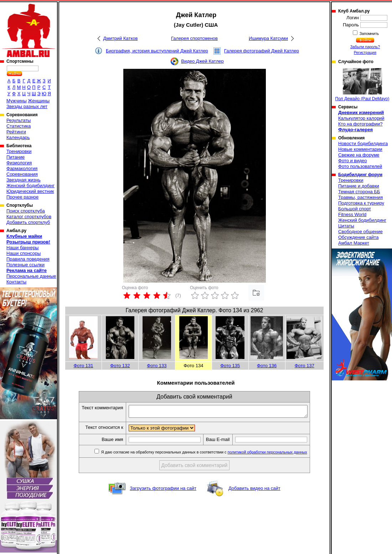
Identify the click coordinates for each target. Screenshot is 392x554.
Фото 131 (83, 366)
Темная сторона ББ (359, 192)
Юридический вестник (30, 191)
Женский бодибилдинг (30, 186)
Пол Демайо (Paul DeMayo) (362, 85)
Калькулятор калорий (361, 118)
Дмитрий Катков (121, 38)
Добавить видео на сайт (254, 490)
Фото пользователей (360, 166)
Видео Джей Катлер (202, 61)
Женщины (39, 101)
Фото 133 (157, 366)
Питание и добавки (359, 186)
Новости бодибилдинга (363, 143)
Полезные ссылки (25, 265)
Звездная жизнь (24, 180)
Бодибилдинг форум (360, 175)
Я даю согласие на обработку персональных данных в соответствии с (214, 454)
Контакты (16, 282)
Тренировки (19, 151)
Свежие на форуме (359, 155)
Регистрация (365, 52)
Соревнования (22, 174)
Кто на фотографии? (360, 124)
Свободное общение (360, 232)
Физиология (19, 163)
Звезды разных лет (27, 106)
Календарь (18, 137)
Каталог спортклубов (29, 217)
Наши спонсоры (24, 253)
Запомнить (369, 34)
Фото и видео (353, 161)
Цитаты (346, 226)
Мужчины (17, 101)
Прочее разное (22, 197)
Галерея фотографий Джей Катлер (262, 51)
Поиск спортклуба (26, 211)
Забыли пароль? (365, 47)
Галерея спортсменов (194, 38)
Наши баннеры (22, 248)
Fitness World (352, 214)
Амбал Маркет (354, 243)
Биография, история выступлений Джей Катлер (157, 51)
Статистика (19, 126)
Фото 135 (230, 366)
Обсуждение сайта (358, 237)
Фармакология (22, 168)
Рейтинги (16, 132)
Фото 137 (305, 366)
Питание (16, 157)
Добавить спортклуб (28, 222)
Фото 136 (267, 366)
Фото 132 (120, 366)
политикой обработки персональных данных (278, 454)
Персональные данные (31, 276)
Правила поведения (28, 259)
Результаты (19, 120)
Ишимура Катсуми (268, 38)
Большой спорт (355, 209)
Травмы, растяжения (360, 197)
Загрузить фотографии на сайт (163, 490)
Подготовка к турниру (361, 203)
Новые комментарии (360, 149)
